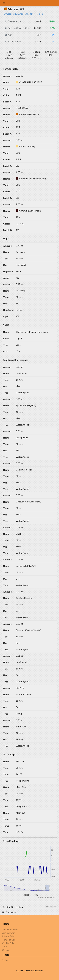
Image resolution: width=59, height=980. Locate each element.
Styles (5, 960)
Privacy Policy (9, 936)
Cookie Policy (9, 943)
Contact (6, 950)
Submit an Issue (10, 929)
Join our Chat (9, 933)
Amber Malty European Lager (19, 14)
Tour (5, 947)
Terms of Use (9, 940)
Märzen (39, 14)
